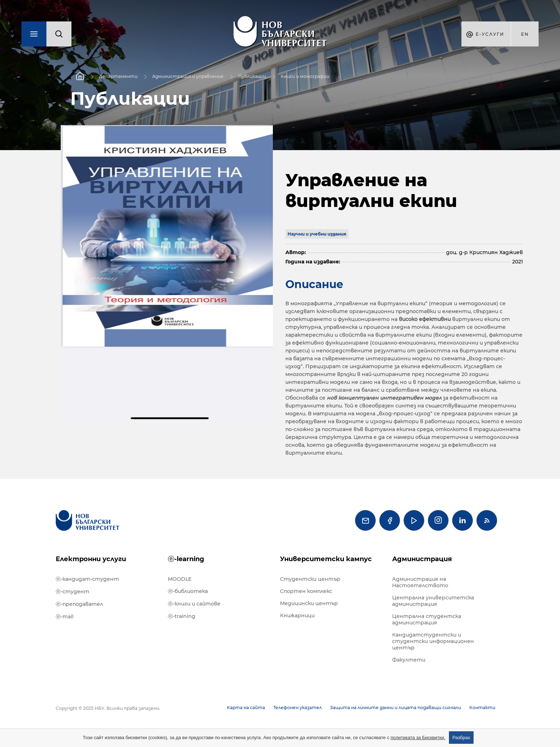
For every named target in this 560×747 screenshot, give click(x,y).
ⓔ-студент (72, 592)
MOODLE (180, 579)
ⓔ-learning (186, 559)
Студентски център (310, 579)
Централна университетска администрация (433, 601)
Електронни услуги (91, 559)
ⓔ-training (182, 616)
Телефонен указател (297, 708)
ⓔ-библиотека (188, 591)
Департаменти (118, 76)
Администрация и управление (188, 76)
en (525, 34)
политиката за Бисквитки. (418, 738)
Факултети (409, 660)
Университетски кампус (326, 559)
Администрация (422, 559)
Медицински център (309, 603)
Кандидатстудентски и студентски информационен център (433, 641)
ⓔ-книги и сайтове (194, 604)
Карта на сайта (246, 708)
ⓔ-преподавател (79, 604)
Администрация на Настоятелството (420, 582)
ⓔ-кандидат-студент (87, 579)
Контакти (482, 708)
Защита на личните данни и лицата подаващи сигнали (396, 708)
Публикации (252, 76)
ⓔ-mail (65, 617)
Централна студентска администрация (427, 619)
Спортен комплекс (306, 591)
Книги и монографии (305, 76)
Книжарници (297, 615)
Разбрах (461, 738)
